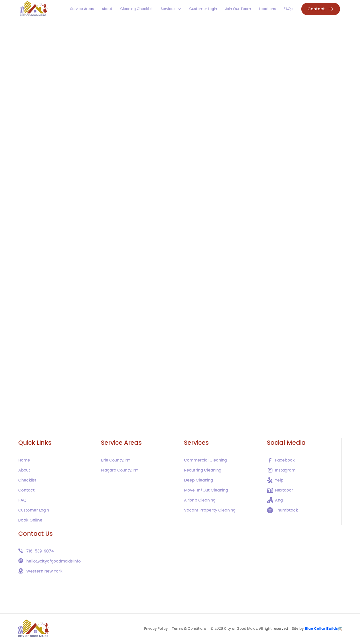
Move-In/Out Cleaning (206, 490)
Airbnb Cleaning (200, 500)
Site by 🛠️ (317, 628)
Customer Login (203, 9)
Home (24, 460)
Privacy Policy (156, 628)
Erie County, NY (116, 460)
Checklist (27, 480)
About (107, 9)
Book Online (30, 520)
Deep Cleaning (198, 480)
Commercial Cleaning (205, 460)
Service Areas (82, 9)
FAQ (22, 500)
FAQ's (288, 9)
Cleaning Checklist (136, 9)
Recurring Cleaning (203, 470)
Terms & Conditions (189, 628)
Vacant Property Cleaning (210, 510)
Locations (267, 9)
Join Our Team (238, 9)
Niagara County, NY (120, 470)
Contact (26, 490)
